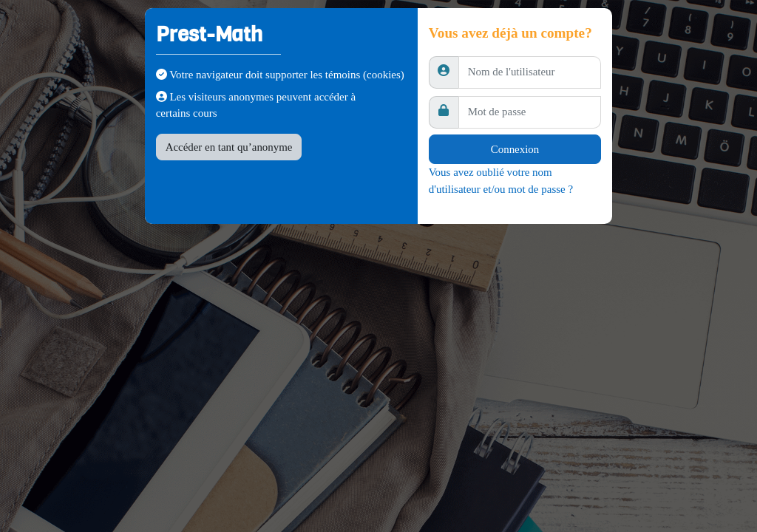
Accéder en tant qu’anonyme (229, 147)
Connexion (515, 149)
